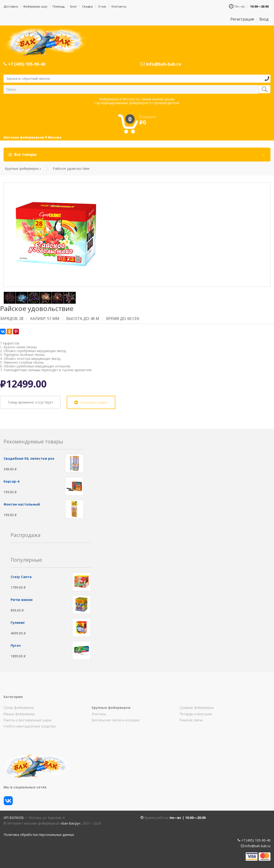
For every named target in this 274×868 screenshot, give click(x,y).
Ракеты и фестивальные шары (27, 720)
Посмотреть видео (94, 402)
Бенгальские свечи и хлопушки (116, 720)
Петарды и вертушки (196, 714)
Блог (74, 6)
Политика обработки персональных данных (39, 835)
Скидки (87, 6)
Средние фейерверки (197, 708)
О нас (102, 6)
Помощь (59, 6)
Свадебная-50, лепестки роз (29, 458)
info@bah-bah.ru (161, 64)
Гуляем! (18, 623)
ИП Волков (14, 818)
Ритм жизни (22, 600)
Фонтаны (99, 714)
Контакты (119, 6)
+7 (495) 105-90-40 (24, 64)
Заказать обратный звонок (28, 79)
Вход (264, 19)
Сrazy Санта (21, 577)
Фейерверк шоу (35, 6)
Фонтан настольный (22, 504)
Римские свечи (191, 720)
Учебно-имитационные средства (29, 726)
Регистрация (242, 19)
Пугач (16, 645)
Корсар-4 (11, 481)
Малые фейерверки (19, 714)
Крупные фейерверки (22, 168)
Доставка (11, 6)
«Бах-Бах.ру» (70, 823)
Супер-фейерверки (19, 708)
